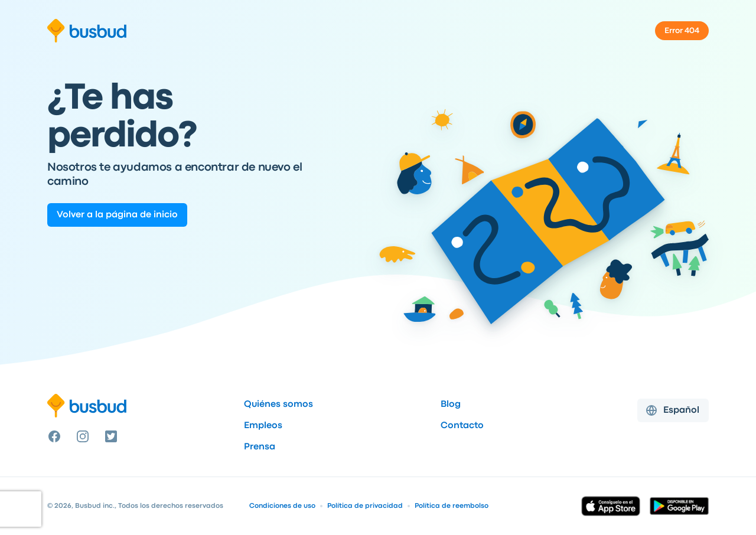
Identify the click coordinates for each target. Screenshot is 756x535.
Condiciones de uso (282, 506)
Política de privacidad (365, 506)
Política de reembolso (452, 506)
